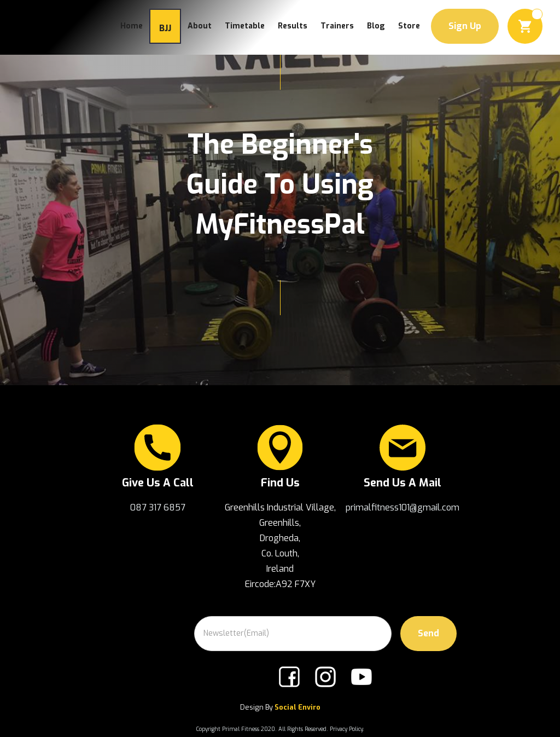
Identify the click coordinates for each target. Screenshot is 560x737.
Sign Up (465, 26)
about (200, 26)
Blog (376, 26)
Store (409, 26)
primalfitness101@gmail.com (402, 507)
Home (132, 26)
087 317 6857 (158, 507)
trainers (337, 26)
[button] (525, 26)
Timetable (245, 26)
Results (293, 26)
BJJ (165, 28)
